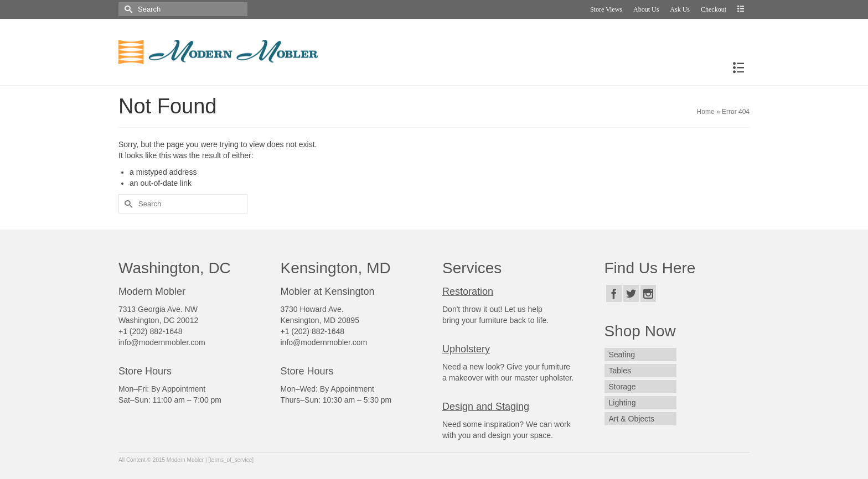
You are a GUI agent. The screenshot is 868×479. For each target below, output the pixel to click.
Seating (622, 355)
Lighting (622, 403)
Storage (622, 387)
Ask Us (680, 9)
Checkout (714, 9)
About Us (646, 9)
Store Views (606, 9)
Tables (620, 371)
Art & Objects (632, 419)
